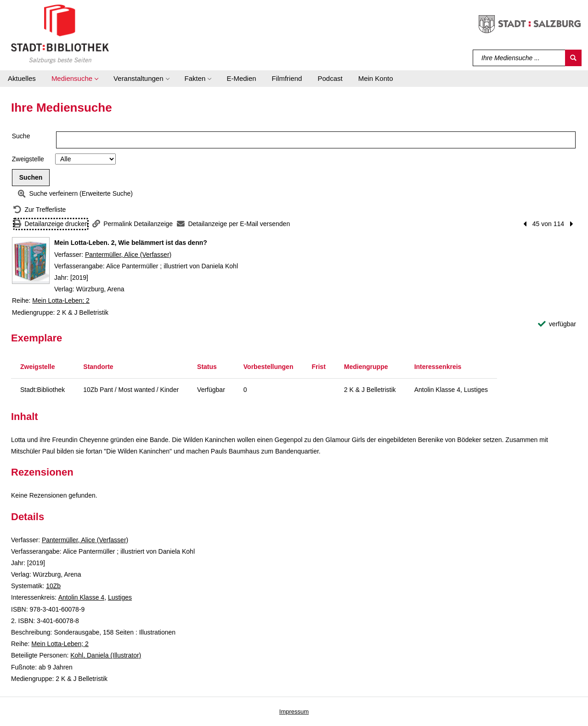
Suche (21, 136)
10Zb (53, 586)
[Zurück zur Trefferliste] (40, 210)
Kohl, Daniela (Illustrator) (106, 655)
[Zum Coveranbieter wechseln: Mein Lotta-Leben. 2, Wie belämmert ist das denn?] (31, 261)
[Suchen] (573, 58)
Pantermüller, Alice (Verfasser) (128, 255)
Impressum (294, 712)
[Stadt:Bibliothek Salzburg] (60, 34)
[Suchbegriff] (519, 58)
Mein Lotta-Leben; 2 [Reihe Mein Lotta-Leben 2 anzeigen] (61, 301)
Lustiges (120, 597)
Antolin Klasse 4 (81, 597)
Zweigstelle (28, 159)
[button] (75, 79)
